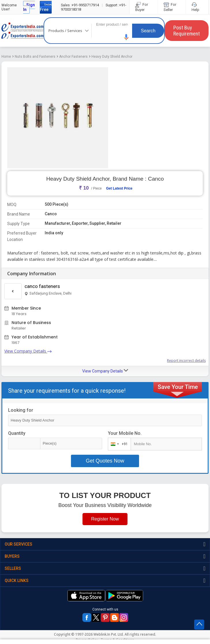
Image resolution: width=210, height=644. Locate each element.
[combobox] (118, 444)
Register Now (105, 519)
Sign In (29, 7)
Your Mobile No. (125, 433)
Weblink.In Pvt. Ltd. (109, 634)
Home (6, 57)
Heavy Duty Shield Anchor (112, 57)
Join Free (46, 7)
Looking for (21, 410)
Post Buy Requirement (187, 31)
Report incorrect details (186, 361)
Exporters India (22, 31)
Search (148, 31)
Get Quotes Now (105, 461)
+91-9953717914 (80, 5)
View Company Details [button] (105, 371)
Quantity (17, 433)
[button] (126, 37)
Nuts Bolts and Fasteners (35, 57)
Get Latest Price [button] (119, 188)
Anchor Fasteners (73, 57)
